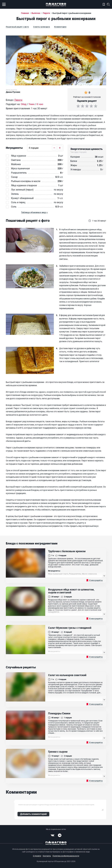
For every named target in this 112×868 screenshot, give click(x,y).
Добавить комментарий (33, 814)
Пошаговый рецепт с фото (17, 27)
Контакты (47, 856)
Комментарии (60, 27)
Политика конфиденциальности (66, 856)
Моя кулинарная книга (104, 4)
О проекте (37, 856)
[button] (35, 212)
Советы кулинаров (42, 27)
